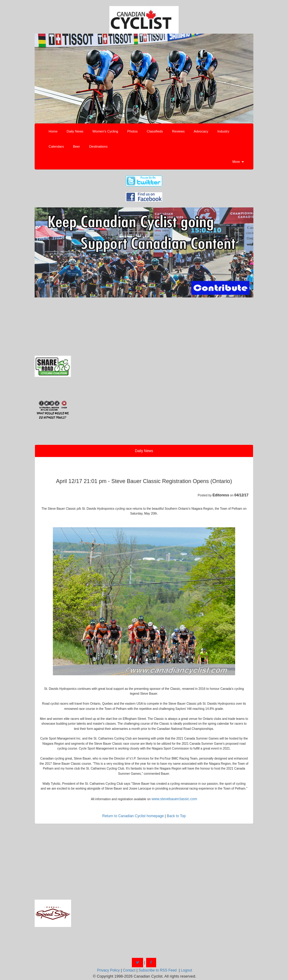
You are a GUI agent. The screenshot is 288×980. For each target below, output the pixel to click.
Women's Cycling (105, 131)
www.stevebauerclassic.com (174, 799)
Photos (132, 131)
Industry (223, 131)
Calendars (56, 146)
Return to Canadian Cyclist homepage (133, 816)
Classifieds (155, 131)
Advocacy (201, 131)
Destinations (98, 146)
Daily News (75, 131)
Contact (129, 970)
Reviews (178, 131)
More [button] (238, 162)
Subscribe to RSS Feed (158, 970)
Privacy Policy (108, 970)
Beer (76, 146)
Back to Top (176, 816)
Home (53, 131)
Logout (186, 970)
